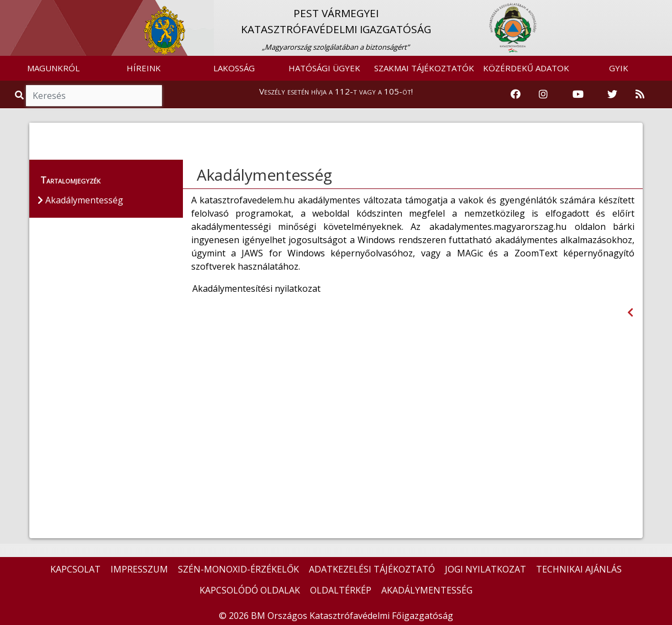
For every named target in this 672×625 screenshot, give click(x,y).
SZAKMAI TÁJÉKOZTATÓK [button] (424, 68)
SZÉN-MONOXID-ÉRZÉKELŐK (238, 569)
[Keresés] (94, 96)
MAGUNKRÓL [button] (53, 68)
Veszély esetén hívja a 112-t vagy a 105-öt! (336, 91)
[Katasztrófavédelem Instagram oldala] (543, 94)
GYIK (619, 68)
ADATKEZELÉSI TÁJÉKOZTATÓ (372, 569)
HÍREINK (144, 68)
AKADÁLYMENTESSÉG (427, 590)
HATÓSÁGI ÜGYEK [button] (324, 68)
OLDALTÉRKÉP (341, 590)
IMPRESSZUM (139, 569)
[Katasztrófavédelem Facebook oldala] (516, 94)
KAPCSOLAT (75, 569)
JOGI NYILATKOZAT (485, 569)
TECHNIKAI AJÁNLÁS (579, 569)
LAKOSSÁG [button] (234, 68)
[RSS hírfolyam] (640, 94)
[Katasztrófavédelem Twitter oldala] (612, 94)
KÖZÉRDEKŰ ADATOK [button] (526, 68)
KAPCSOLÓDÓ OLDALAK (250, 590)
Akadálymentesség (264, 175)
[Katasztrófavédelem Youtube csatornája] (578, 94)
